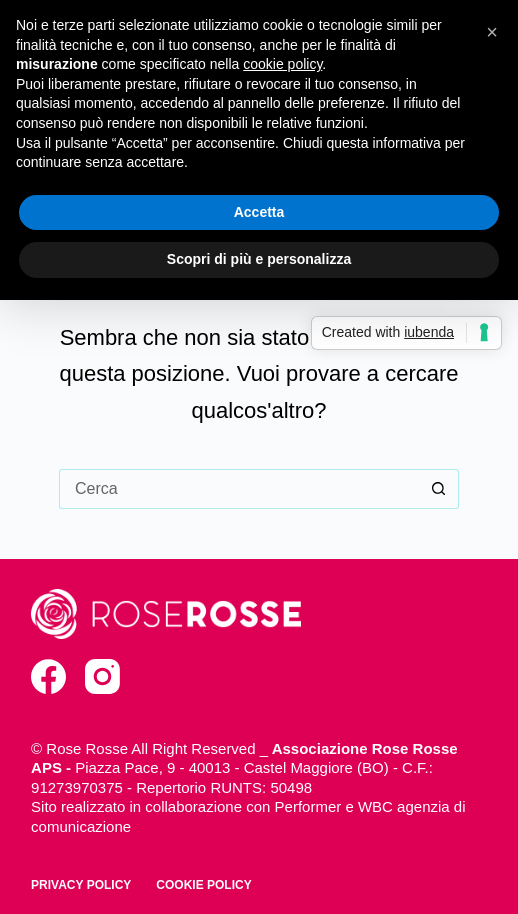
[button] (492, 32)
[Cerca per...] (239, 489)
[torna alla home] (165, 614)
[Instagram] (102, 676)
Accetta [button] (259, 212)
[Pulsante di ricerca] (439, 489)
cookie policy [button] (282, 64)
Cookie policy (203, 885)
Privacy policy (81, 885)
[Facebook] (48, 676)
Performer (308, 806)
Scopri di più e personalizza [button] (259, 259)
